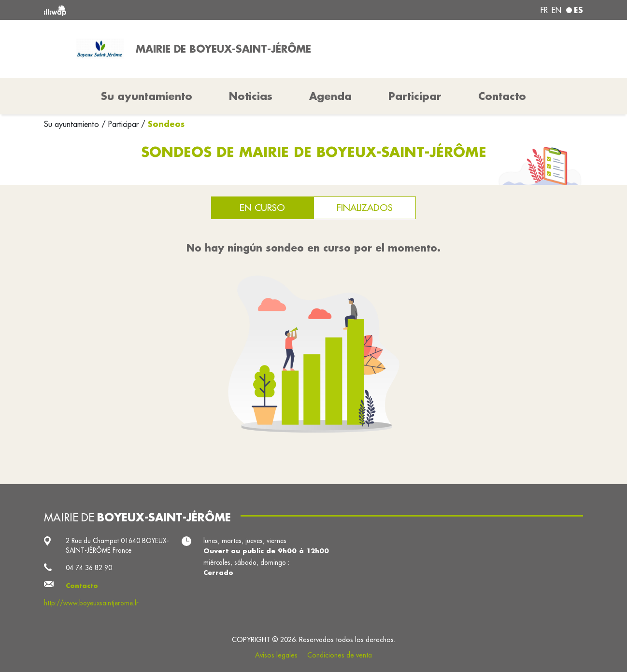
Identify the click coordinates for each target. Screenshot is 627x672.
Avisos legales (276, 655)
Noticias (251, 96)
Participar (415, 96)
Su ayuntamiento (73, 124)
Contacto (502, 96)
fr (544, 10)
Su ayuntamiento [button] (147, 96)
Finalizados (365, 207)
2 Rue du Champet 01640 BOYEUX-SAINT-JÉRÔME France (117, 546)
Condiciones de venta (340, 655)
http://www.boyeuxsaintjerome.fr (91, 603)
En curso (262, 207)
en (556, 10)
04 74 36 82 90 (89, 568)
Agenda (330, 96)
